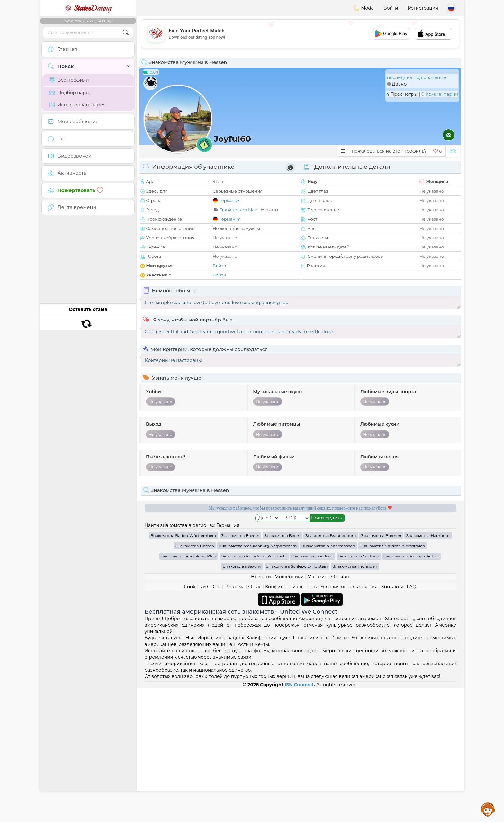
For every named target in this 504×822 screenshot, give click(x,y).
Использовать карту (76, 105)
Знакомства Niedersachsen (328, 680)
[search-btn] (126, 33)
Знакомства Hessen (195, 680)
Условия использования (349, 721)
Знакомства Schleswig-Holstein (297, 700)
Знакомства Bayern (240, 669)
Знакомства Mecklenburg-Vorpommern (258, 680)
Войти (391, 8)
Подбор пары (69, 93)
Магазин (317, 711)
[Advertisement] (300, 34)
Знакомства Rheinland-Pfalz (189, 690)
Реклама (234, 721)
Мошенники (289, 711)
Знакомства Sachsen (359, 690)
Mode (364, 8)
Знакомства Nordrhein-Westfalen (392, 680)
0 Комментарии (440, 94)
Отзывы (340, 711)
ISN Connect (299, 819)
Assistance (488, 809)
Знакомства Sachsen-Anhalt (412, 690)
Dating (88, 8)
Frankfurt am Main (239, 210)
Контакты (392, 721)
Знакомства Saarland (313, 690)
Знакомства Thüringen (355, 700)
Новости (261, 711)
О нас (255, 721)
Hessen (269, 209)
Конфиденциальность (291, 721)
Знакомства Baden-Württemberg (184, 669)
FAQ (411, 721)
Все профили (69, 80)
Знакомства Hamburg (428, 669)
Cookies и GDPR (203, 721)
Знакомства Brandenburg (331, 669)
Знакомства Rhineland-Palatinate (254, 690)
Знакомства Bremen (381, 669)
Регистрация (423, 8)
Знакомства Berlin (283, 669)
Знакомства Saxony (242, 700)
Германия (230, 200)
